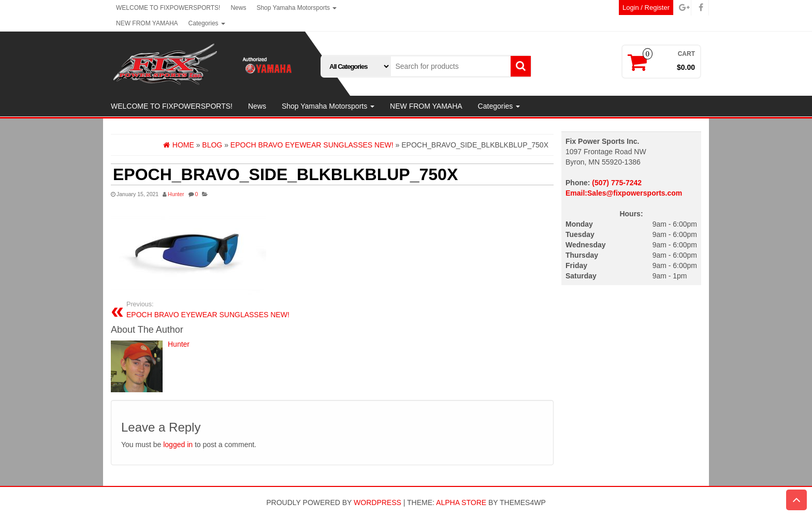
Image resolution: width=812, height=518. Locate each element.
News (238, 8)
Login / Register (646, 8)
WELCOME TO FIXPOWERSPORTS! (168, 8)
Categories (207, 23)
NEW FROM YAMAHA (147, 23)
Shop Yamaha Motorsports (296, 8)
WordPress (378, 502)
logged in (178, 445)
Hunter (176, 194)
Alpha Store (461, 502)
